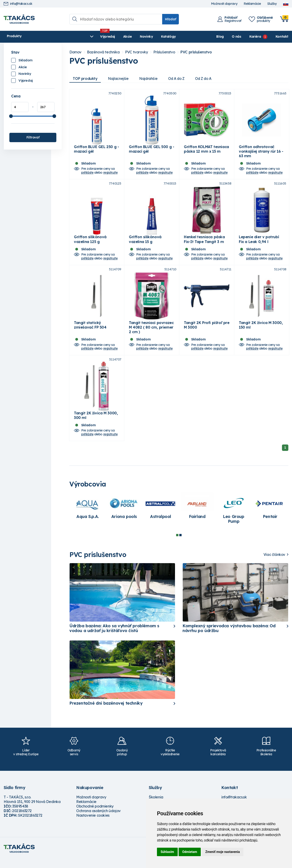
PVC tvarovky (136, 52)
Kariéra (255, 37)
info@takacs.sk (18, 4)
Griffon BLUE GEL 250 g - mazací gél (96, 151)
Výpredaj (73, 37)
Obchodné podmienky (95, 815)
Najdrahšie (150, 78)
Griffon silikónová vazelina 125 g (90, 244)
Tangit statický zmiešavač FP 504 (90, 332)
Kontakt (282, 37)
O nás (236, 37)
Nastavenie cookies (93, 824)
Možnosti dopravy (224, 4)
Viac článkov (274, 563)
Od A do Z (179, 78)
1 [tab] (177, 544)
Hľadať (171, 19)
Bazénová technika (103, 52)
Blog (220, 37)
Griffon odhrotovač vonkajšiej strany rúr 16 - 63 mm (261, 154)
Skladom (25, 60)
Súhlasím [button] (167, 852)
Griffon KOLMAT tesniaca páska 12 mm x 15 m (206, 151)
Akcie (93, 37)
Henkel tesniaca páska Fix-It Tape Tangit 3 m (204, 244)
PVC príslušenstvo (196, 52)
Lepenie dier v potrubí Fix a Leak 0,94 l (259, 244)
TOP (86, 78)
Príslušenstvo (164, 52)
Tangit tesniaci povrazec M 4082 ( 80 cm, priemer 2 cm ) (151, 334)
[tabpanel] (88, 517)
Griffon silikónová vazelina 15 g (145, 244)
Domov (75, 52)
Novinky (112, 37)
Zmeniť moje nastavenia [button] (223, 852)
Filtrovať (33, 137)
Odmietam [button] (190, 852)
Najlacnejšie (120, 78)
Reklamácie (252, 4)
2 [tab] (180, 544)
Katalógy (134, 37)
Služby (272, 4)
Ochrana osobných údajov (98, 820)
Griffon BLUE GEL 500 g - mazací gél (151, 151)
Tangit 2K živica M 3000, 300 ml (96, 424)
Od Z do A (207, 78)
